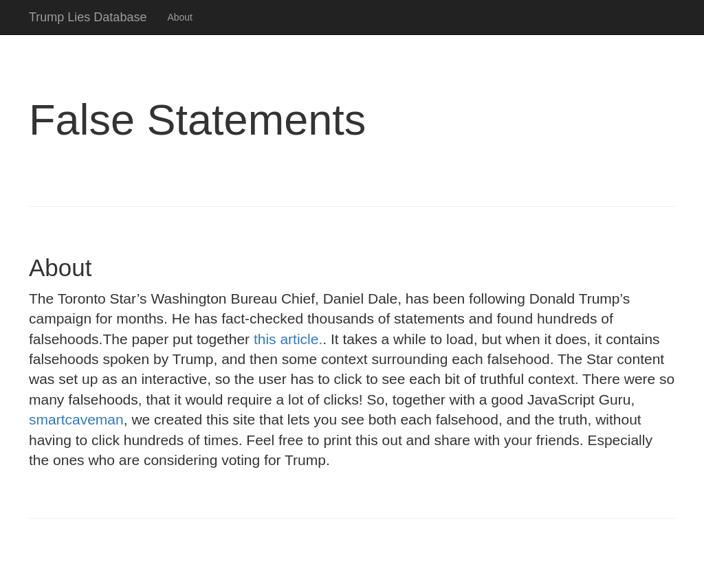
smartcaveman (76, 419)
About (180, 17)
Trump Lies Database (88, 17)
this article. (288, 339)
